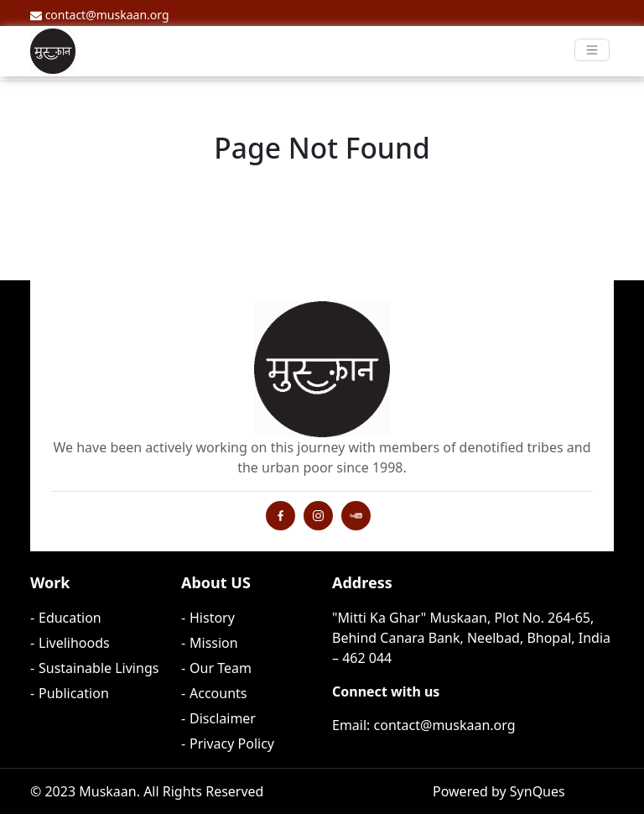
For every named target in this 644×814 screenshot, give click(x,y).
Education (70, 618)
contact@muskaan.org (100, 15)
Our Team (221, 668)
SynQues (538, 791)
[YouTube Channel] (356, 514)
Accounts (218, 693)
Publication (74, 693)
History (212, 618)
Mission (214, 643)
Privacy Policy (232, 744)
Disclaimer (223, 718)
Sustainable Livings (99, 668)
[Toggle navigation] (592, 50)
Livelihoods (74, 643)
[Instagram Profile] (280, 514)
